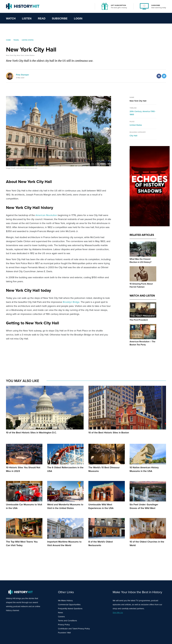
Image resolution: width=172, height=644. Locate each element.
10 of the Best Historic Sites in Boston (109, 433)
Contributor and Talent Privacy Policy (74, 629)
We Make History (65, 601)
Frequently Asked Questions (70, 609)
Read (42, 18)
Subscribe (60, 18)
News (60, 613)
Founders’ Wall (64, 633)
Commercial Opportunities (69, 605)
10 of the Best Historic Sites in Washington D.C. (31, 433)
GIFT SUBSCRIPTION (118, 5)
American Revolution (46, 215)
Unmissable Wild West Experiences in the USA (101, 506)
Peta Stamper (23, 75)
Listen (27, 18)
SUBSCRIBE (156, 5)
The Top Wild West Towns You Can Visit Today (22, 543)
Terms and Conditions (67, 621)
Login (78, 18)
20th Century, (136, 111)
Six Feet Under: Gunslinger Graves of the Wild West (144, 506)
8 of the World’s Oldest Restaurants (101, 543)
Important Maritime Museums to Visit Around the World (64, 543)
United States (136, 125)
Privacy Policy (64, 625)
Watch (11, 18)
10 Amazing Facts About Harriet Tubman (141, 285)
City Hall (133, 136)
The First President (139, 320)
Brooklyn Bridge (71, 302)
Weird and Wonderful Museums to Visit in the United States (65, 506)
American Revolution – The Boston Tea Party (142, 343)
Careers (61, 617)
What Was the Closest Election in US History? (140, 261)
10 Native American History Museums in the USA (144, 469)
